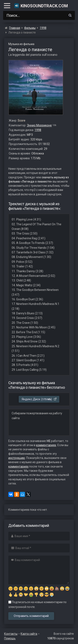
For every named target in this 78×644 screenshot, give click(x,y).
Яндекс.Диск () (39, 399)
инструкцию (17, 458)
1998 (38, 130)
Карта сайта (29, 634)
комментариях (46, 445)
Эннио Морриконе (39, 125)
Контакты (11, 634)
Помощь (10, 638)
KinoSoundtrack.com (41, 6)
